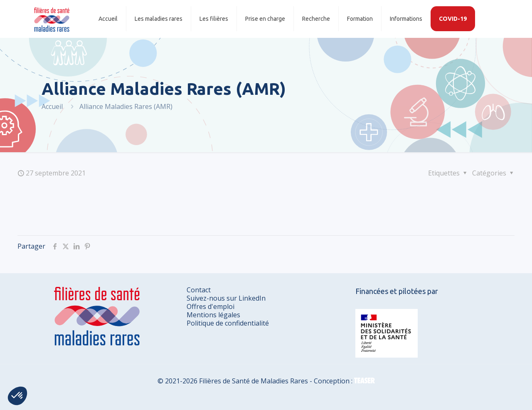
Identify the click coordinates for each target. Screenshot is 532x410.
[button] (17, 396)
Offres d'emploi (211, 306)
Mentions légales (213, 315)
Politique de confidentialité (228, 323)
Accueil (52, 106)
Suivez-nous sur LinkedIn (226, 298)
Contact (199, 290)
